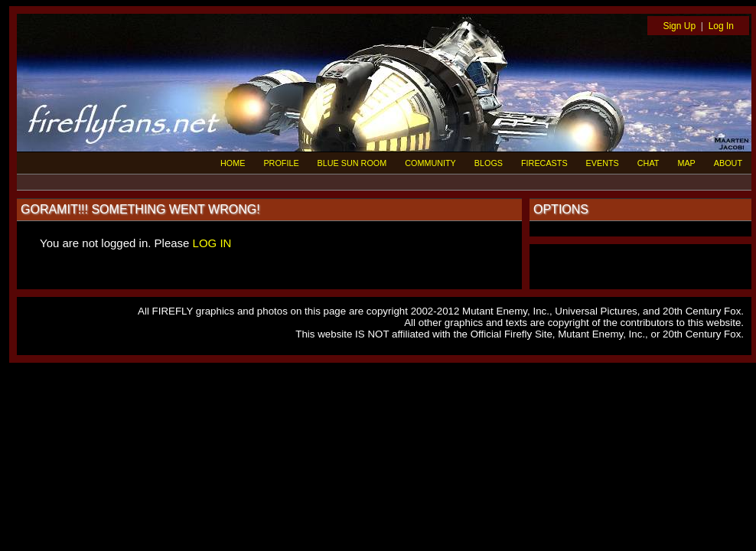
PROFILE (281, 163)
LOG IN (212, 243)
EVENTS (603, 163)
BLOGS (489, 163)
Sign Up (679, 26)
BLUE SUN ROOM (352, 163)
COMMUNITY (430, 163)
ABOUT (728, 163)
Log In (721, 26)
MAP (686, 163)
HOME (233, 163)
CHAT (648, 163)
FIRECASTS (544, 163)
